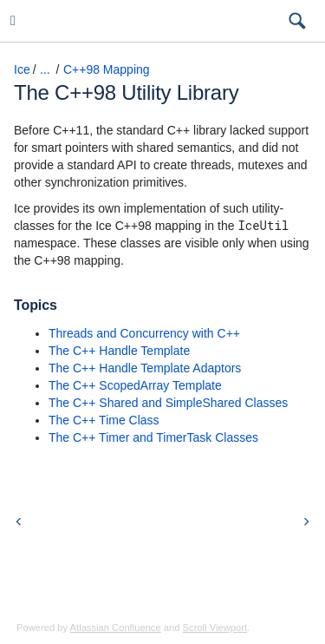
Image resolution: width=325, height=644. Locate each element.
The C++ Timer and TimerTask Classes (153, 437)
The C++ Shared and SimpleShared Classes (168, 403)
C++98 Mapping (107, 69)
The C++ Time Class (104, 420)
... (45, 69)
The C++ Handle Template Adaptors (145, 368)
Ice (22, 69)
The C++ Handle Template (119, 351)
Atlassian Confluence (116, 628)
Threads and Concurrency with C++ (144, 333)
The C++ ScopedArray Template (135, 385)
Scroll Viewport (215, 628)
